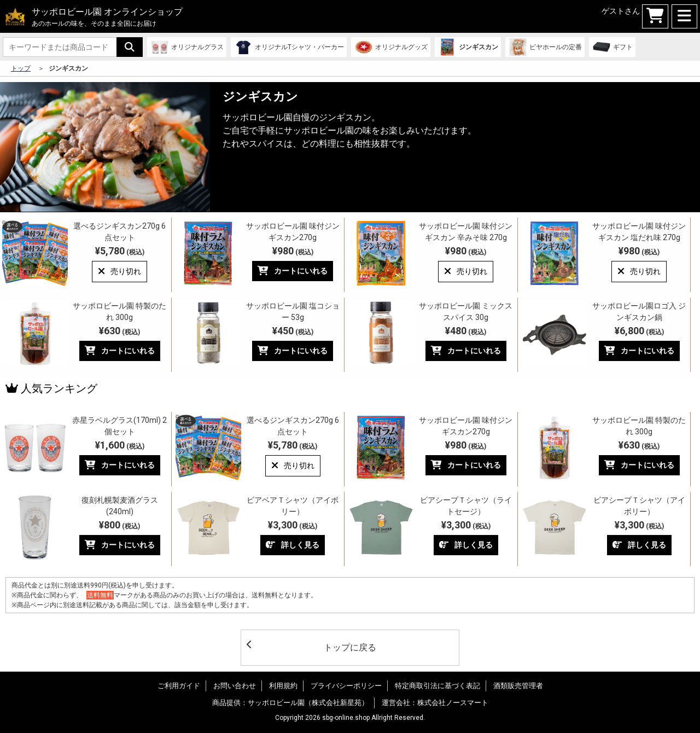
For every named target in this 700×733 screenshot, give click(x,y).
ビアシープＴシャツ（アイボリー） (639, 506)
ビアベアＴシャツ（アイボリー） (293, 506)
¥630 (119, 331)
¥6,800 (639, 331)
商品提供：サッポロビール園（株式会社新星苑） (290, 703)
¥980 (293, 251)
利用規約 (283, 686)
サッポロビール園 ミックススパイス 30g (466, 312)
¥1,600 (120, 445)
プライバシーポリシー (346, 686)
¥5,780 (120, 251)
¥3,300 (293, 525)
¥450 (293, 331)
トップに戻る (311, 646)
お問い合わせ (235, 686)
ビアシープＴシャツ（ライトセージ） (466, 506)
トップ (21, 68)
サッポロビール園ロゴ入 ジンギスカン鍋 (639, 312)
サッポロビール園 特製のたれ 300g (119, 312)
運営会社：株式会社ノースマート (435, 703)
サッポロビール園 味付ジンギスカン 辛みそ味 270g (466, 232)
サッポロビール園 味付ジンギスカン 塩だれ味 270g (639, 232)
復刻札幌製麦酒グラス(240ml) (120, 506)
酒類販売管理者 (518, 686)
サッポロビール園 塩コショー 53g (293, 312)
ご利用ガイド (179, 686)
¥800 (119, 525)
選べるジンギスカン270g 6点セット (119, 232)
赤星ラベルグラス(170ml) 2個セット (119, 426)
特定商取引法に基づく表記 (437, 686)
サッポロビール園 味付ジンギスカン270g (293, 232)
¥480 (466, 331)
